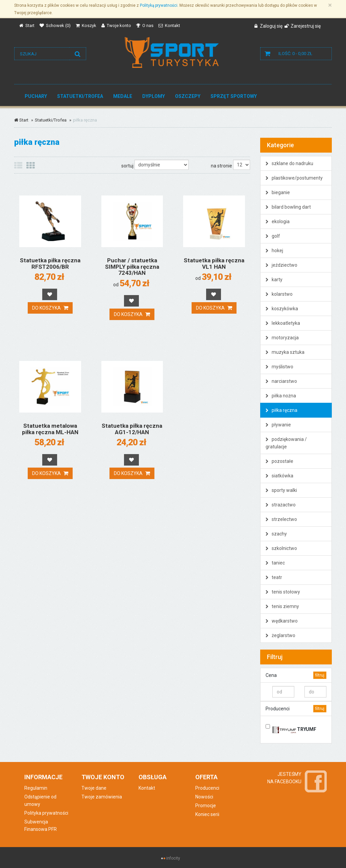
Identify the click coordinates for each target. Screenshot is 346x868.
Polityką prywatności (159, 5)
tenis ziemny (282, 606)
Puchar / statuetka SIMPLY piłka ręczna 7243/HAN (132, 267)
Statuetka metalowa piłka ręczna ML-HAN (50, 429)
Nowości (204, 797)
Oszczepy (188, 96)
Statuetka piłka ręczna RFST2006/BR (50, 264)
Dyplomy (154, 96)
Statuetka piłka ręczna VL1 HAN (214, 264)
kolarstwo (279, 294)
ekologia (278, 221)
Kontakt (147, 788)
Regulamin (36, 788)
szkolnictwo (281, 548)
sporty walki (281, 490)
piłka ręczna (281, 410)
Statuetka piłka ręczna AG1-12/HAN (132, 429)
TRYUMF (294, 728)
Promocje (206, 806)
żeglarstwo (280, 635)
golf (273, 236)
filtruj (320, 675)
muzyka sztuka (285, 352)
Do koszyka (50, 308)
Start (21, 120)
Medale (123, 96)
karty (274, 280)
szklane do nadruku (289, 163)
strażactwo (281, 505)
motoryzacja (282, 338)
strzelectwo (281, 519)
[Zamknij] (330, 5)
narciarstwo (281, 381)
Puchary (36, 96)
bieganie (278, 192)
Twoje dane (94, 788)
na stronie (221, 166)
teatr (274, 577)
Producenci (207, 788)
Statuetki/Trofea (80, 96)
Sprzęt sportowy (234, 96)
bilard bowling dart (288, 207)
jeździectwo (281, 265)
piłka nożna (281, 396)
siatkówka (279, 476)
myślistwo (279, 367)
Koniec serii (207, 814)
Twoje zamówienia (102, 797)
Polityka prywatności (46, 813)
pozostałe (279, 461)
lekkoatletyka (283, 323)
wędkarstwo (282, 621)
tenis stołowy (283, 592)
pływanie (278, 425)
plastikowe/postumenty (294, 178)
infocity (173, 858)
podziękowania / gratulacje (286, 443)
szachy (276, 534)
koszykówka (282, 309)
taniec (275, 563)
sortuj (127, 166)
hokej (274, 251)
